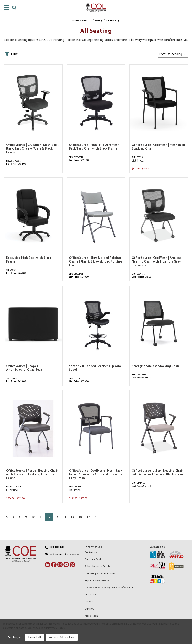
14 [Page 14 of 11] (64, 517)
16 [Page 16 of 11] (80, 517)
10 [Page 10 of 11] (33, 517)
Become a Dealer (94, 559)
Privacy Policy (57, 628)
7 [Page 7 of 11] (13, 517)
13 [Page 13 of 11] (57, 517)
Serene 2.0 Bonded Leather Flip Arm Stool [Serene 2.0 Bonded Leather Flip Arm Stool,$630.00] (95, 368)
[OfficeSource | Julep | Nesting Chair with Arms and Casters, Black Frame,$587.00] (159, 428)
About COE (90, 595)
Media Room (92, 616)
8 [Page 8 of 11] (20, 517)
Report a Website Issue (97, 581)
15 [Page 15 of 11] (72, 517)
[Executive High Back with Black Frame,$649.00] (33, 216)
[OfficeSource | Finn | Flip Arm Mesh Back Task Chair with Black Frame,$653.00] (96, 103)
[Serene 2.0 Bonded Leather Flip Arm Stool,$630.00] (96, 324)
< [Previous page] (7, 517)
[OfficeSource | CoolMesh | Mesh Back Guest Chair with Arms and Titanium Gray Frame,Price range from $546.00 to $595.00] (96, 428)
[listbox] (173, 54)
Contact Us (91, 552)
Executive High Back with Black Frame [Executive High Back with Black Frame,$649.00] (29, 260)
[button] (11, 54)
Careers (89, 602)
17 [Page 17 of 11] (88, 517)
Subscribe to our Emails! (98, 567)
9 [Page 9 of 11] (26, 517)
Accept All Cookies (62, 637)
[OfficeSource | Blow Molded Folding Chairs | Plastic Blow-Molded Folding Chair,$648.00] (96, 216)
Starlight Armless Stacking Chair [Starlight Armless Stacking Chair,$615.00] (156, 366)
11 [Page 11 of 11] (41, 517)
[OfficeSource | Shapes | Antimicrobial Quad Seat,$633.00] (33, 324)
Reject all (34, 637)
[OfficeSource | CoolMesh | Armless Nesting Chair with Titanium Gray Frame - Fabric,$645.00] (159, 216)
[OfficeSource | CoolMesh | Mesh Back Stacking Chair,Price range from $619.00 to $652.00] (159, 103)
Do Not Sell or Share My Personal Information (109, 588)
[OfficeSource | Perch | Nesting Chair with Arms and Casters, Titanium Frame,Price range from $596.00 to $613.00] (33, 428)
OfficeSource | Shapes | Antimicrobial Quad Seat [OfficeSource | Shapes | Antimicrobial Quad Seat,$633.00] (24, 368)
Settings (14, 637)
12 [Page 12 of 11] (49, 517)
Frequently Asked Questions (100, 574)
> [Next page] (95, 517)
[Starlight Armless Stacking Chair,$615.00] (159, 324)
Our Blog (89, 609)
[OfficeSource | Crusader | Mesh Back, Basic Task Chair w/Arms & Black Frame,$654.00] (33, 103)
